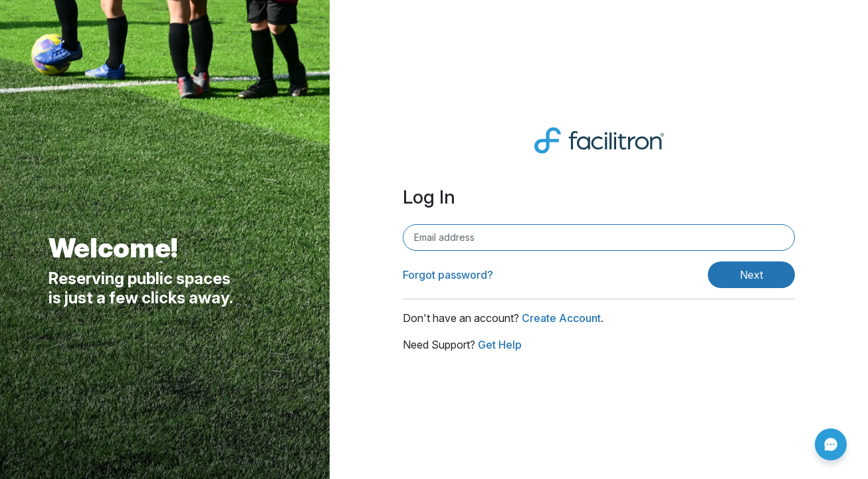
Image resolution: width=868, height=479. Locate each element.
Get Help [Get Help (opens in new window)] (500, 345)
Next (751, 275)
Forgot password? (448, 275)
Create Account (561, 318)
